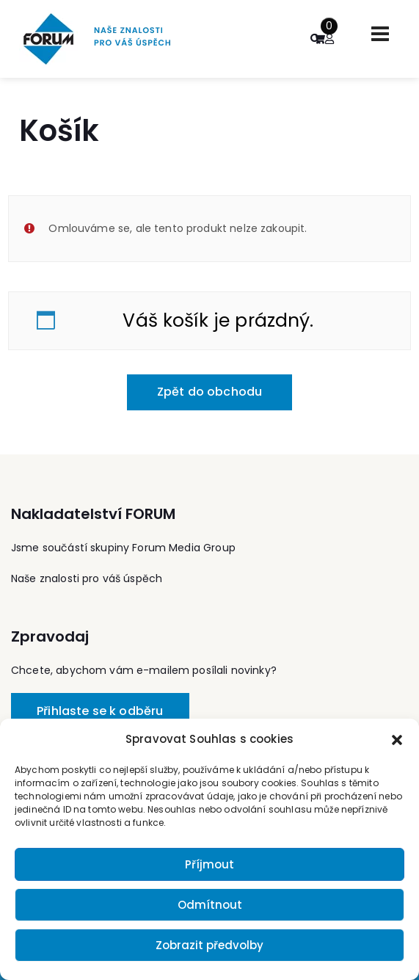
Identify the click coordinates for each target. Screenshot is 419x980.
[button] (397, 739)
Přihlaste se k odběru (100, 711)
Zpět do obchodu (210, 392)
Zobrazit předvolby (210, 945)
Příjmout (210, 864)
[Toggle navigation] (380, 34)
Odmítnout (210, 905)
